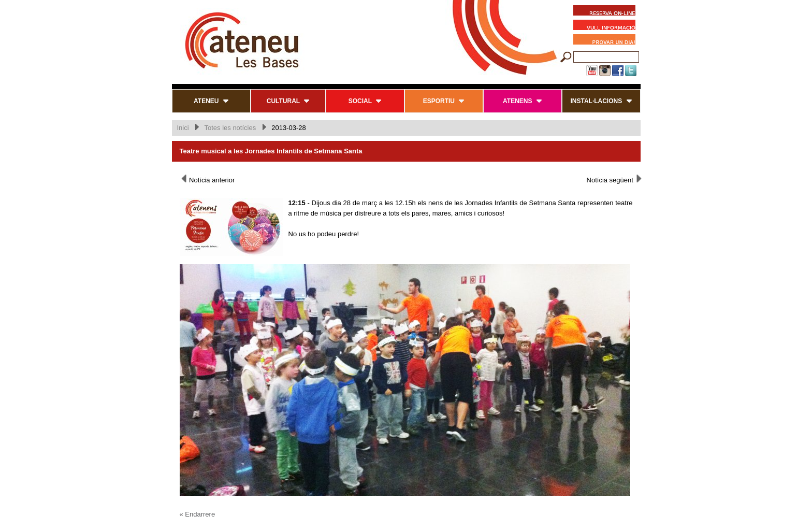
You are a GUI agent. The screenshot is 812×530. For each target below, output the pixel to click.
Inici (183, 128)
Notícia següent (615, 179)
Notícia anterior (207, 179)
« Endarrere (198, 514)
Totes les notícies (230, 128)
